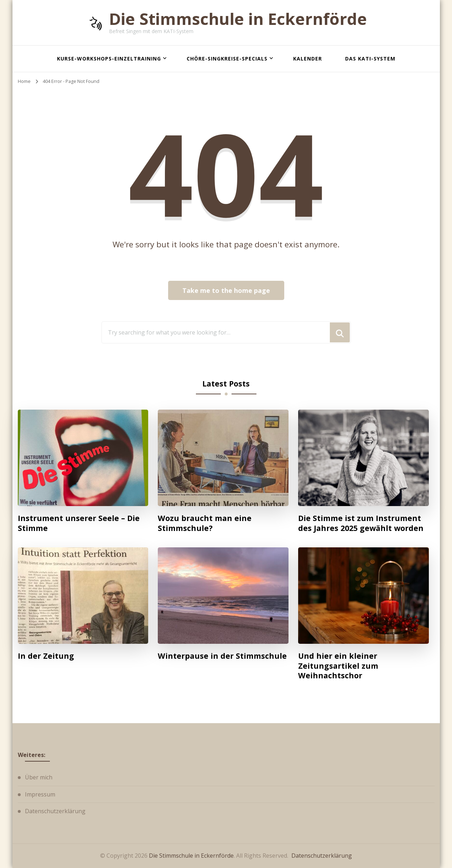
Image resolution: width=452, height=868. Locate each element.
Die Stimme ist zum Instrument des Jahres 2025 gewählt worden (361, 523)
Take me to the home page (226, 290)
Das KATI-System (370, 59)
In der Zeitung (46, 656)
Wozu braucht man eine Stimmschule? (205, 523)
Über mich (39, 777)
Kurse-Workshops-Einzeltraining (109, 59)
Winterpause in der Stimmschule (222, 656)
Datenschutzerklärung (55, 811)
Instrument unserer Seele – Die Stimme (79, 523)
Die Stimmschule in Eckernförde (238, 19)
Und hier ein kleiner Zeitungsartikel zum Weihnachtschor (338, 666)
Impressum (40, 794)
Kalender (308, 59)
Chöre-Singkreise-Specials (227, 59)
